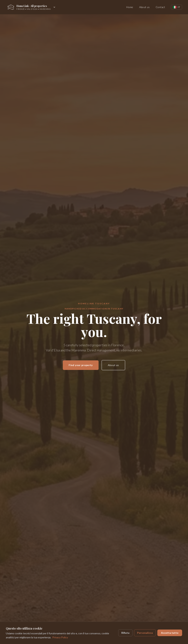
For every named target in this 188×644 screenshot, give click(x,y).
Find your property (81, 365)
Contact (160, 7)
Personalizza (145, 633)
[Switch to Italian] (177, 7)
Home (130, 7)
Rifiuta (125, 633)
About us (144, 7)
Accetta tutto (170, 633)
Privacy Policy (60, 637)
